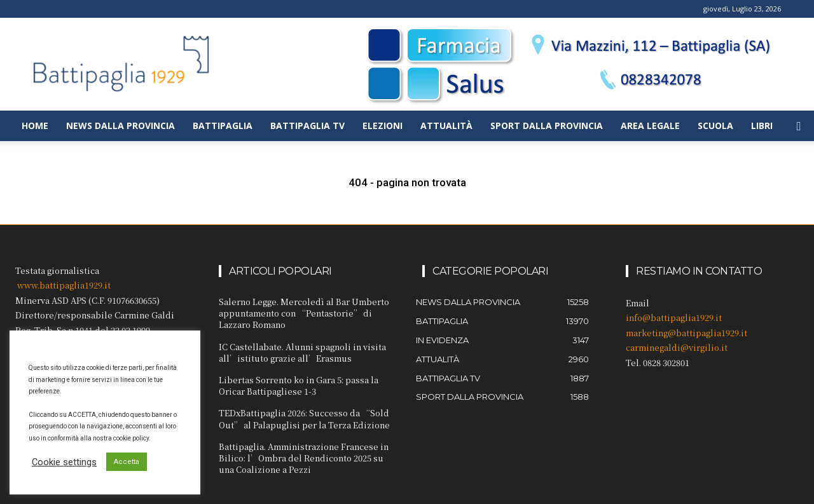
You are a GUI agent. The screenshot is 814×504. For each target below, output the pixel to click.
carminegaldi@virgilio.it (677, 347)
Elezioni (383, 126)
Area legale (650, 126)
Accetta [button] (127, 462)
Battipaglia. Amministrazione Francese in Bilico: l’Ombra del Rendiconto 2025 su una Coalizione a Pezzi (304, 458)
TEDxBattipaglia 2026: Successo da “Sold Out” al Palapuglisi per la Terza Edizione (304, 419)
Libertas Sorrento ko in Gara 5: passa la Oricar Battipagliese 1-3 (299, 385)
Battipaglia (223, 126)
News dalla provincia (121, 126)
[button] (799, 127)
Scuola (715, 126)
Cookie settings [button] (64, 462)
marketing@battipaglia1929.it (686, 333)
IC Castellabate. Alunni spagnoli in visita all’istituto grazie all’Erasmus (302, 352)
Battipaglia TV (307, 126)
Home (35, 126)
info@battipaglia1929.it (674, 317)
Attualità (446, 126)
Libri (762, 126)
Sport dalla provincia (547, 126)
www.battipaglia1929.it (64, 285)
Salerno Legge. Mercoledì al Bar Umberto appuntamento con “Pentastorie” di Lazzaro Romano (304, 313)
